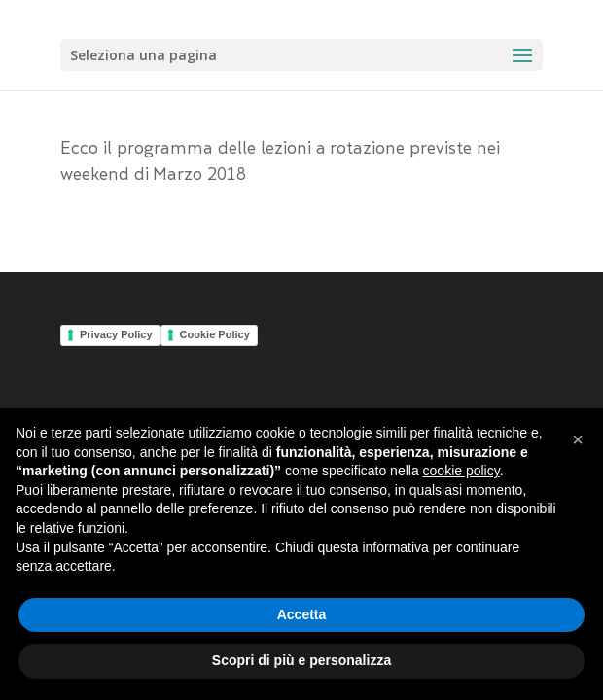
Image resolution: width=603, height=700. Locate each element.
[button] (578, 439)
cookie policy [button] (461, 471)
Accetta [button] (302, 614)
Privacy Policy (116, 334)
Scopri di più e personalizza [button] (301, 660)
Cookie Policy (215, 334)
